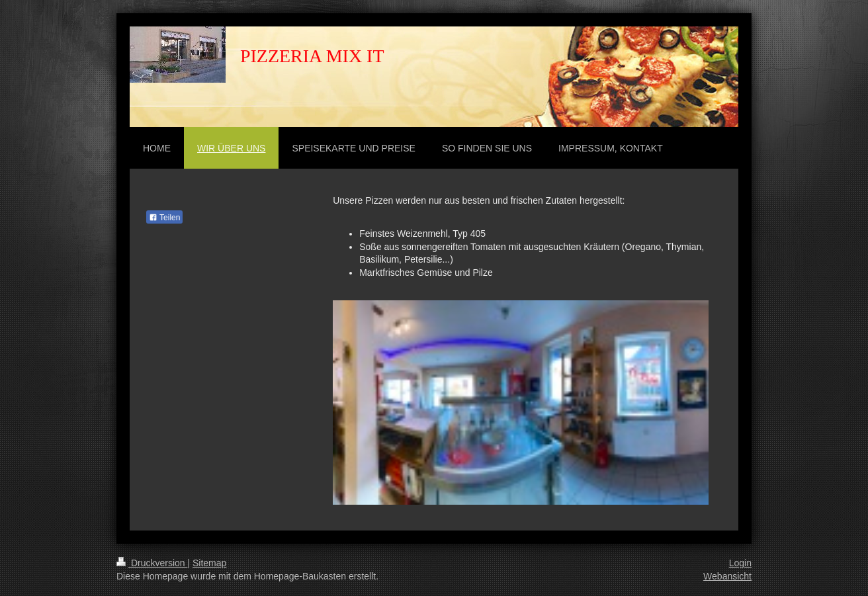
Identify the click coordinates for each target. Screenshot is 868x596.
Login (740, 563)
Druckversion (152, 563)
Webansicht (727, 576)
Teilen (164, 218)
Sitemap (209, 563)
